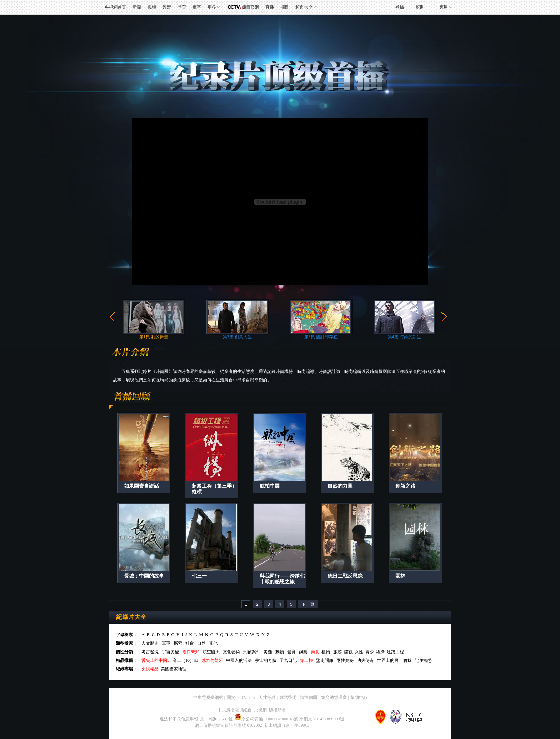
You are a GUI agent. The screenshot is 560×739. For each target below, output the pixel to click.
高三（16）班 (185, 660)
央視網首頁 (115, 7)
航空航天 (211, 652)
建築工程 (395, 652)
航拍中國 (270, 486)
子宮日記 (288, 660)
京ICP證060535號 (216, 719)
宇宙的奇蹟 (266, 660)
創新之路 (405, 486)
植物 (326, 652)
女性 (359, 652)
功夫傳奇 (365, 660)
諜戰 (348, 652)
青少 (370, 652)
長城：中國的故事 (144, 576)
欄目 (285, 7)
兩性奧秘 (345, 660)
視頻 (152, 7)
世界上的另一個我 (394, 660)
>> (444, 317)
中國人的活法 (239, 660)
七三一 (199, 576)
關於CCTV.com (241, 698)
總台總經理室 (334, 698)
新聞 (137, 7)
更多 (212, 7)
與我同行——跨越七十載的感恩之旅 (282, 579)
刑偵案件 (252, 652)
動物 (280, 652)
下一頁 (308, 604)
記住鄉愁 (423, 660)
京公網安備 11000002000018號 (266, 719)
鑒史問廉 (325, 660)
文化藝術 (231, 652)
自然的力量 (340, 486)
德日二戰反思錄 (345, 576)
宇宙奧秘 (170, 652)
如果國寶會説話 (141, 486)
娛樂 (303, 652)
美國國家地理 (174, 669)
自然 (201, 643)
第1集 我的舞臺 (154, 337)
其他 (213, 643)
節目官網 (250, 7)
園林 (400, 576)
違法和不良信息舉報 (179, 719)
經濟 (167, 7)
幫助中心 (359, 698)
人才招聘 (267, 698)
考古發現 (150, 652)
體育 (182, 7)
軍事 (197, 7)
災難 (268, 652)
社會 (190, 643)
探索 (178, 643)
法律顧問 (309, 698)
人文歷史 (150, 643)
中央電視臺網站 (208, 698)
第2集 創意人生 (237, 337)
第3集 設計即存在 (321, 337)
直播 (270, 7)
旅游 (337, 652)
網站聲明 (288, 698)
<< (112, 317)
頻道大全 (304, 7)
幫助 (420, 7)
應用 (444, 7)
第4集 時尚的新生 (404, 337)
